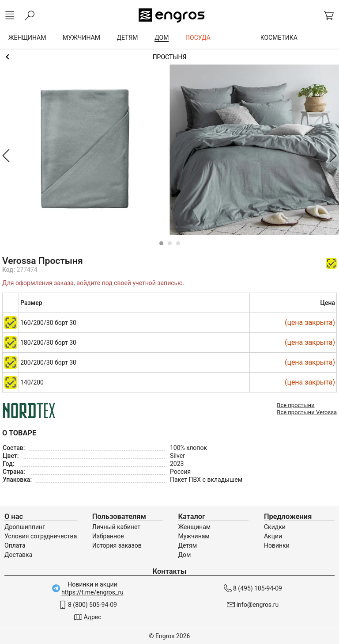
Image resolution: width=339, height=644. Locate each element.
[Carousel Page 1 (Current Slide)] (161, 243)
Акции (273, 536)
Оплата (15, 545)
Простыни (169, 57)
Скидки (275, 527)
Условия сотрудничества (41, 536)
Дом (184, 555)
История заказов (117, 545)
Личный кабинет (116, 527)
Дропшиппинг (25, 527)
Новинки (277, 545)
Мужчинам (194, 536)
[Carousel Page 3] (178, 243)
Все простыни (296, 405)
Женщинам (194, 527)
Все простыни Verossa (307, 412)
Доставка (18, 555)
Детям (187, 545)
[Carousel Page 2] (170, 243)
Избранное (108, 536)
